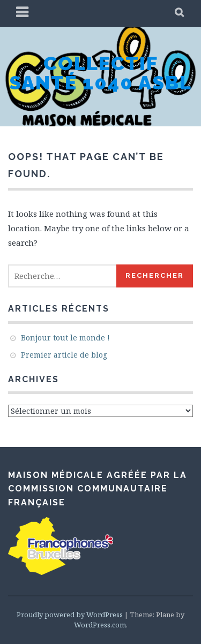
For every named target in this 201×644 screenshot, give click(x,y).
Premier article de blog (64, 355)
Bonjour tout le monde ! (65, 338)
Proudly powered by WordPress (70, 615)
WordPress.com (100, 625)
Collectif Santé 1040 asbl (100, 73)
